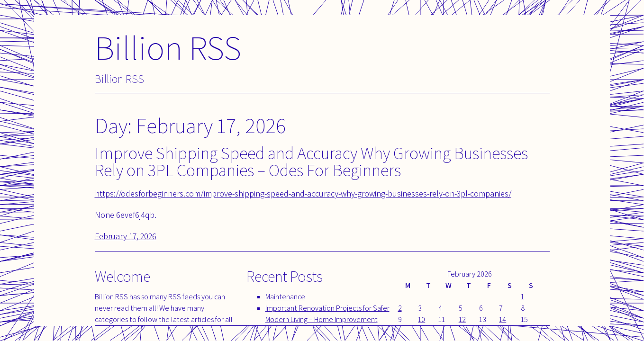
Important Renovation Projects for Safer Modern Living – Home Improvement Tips (327, 319)
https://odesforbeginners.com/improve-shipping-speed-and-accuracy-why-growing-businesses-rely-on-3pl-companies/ (303, 193)
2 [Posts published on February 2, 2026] (400, 308)
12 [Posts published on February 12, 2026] (462, 319)
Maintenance (285, 297)
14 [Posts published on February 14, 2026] (503, 319)
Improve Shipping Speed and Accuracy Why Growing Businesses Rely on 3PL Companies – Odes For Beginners (311, 161)
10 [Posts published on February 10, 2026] (422, 319)
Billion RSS (168, 47)
